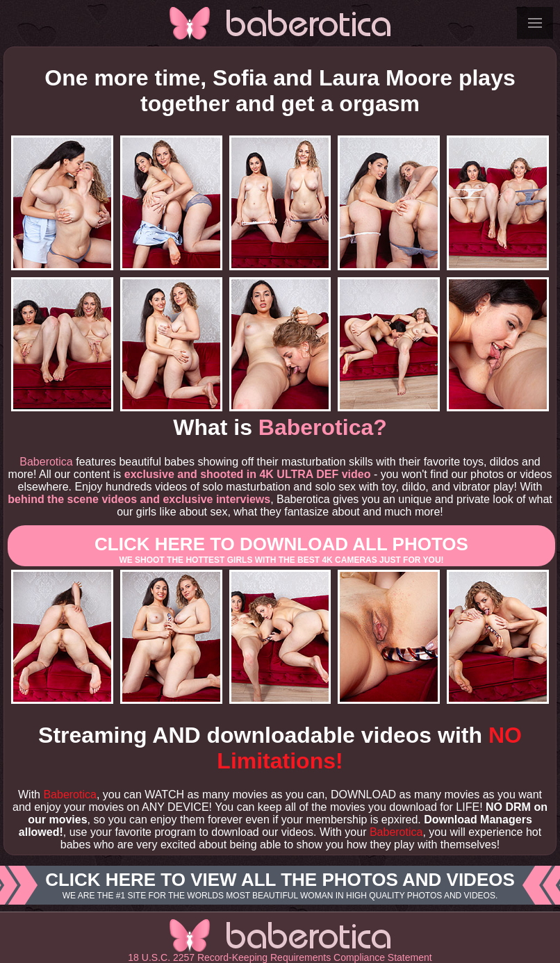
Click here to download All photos (281, 549)
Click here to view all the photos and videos (280, 885)
